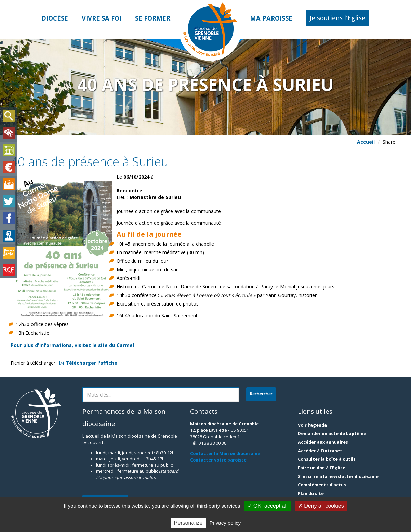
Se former (153, 18)
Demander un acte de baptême (332, 434)
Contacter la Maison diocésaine (225, 453)
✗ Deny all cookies (321, 506)
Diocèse (55, 18)
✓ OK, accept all (268, 506)
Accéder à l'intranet (320, 451)
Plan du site (311, 494)
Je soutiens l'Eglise (337, 18)
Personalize (188, 523)
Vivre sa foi (102, 18)
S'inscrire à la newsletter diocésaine (338, 476)
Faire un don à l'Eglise (322, 468)
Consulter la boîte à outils (327, 459)
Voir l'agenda (312, 425)
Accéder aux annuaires (323, 442)
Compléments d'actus (322, 485)
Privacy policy (225, 523)
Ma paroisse (271, 18)
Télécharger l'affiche (88, 363)
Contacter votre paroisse (218, 460)
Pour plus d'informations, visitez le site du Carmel (72, 345)
